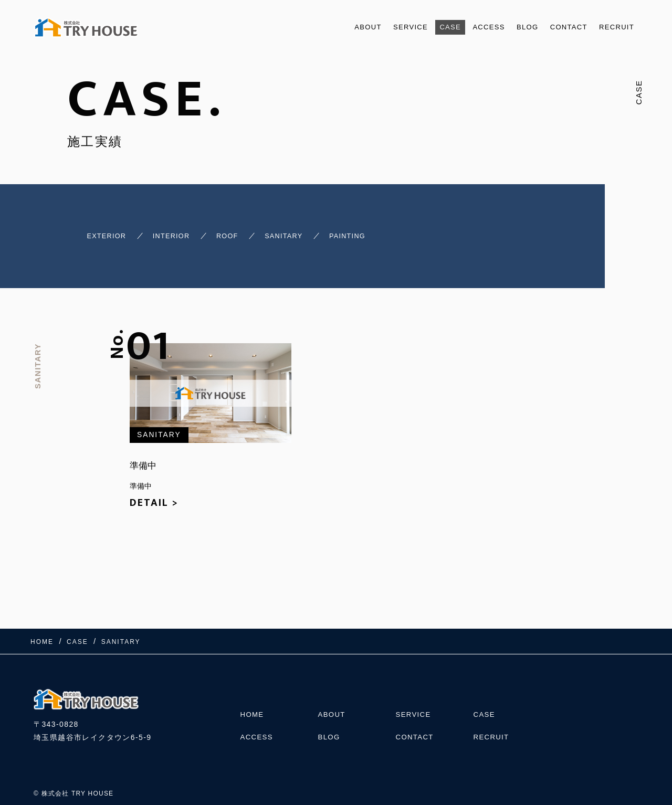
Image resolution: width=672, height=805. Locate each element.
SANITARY (301, 232)
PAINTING (376, 232)
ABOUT (338, 27)
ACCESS (472, 27)
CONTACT (561, 27)
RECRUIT (614, 27)
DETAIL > (154, 496)
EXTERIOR (91, 232)
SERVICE (385, 27)
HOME (253, 702)
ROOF (233, 232)
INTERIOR (167, 232)
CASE (429, 27)
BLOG (514, 27)
